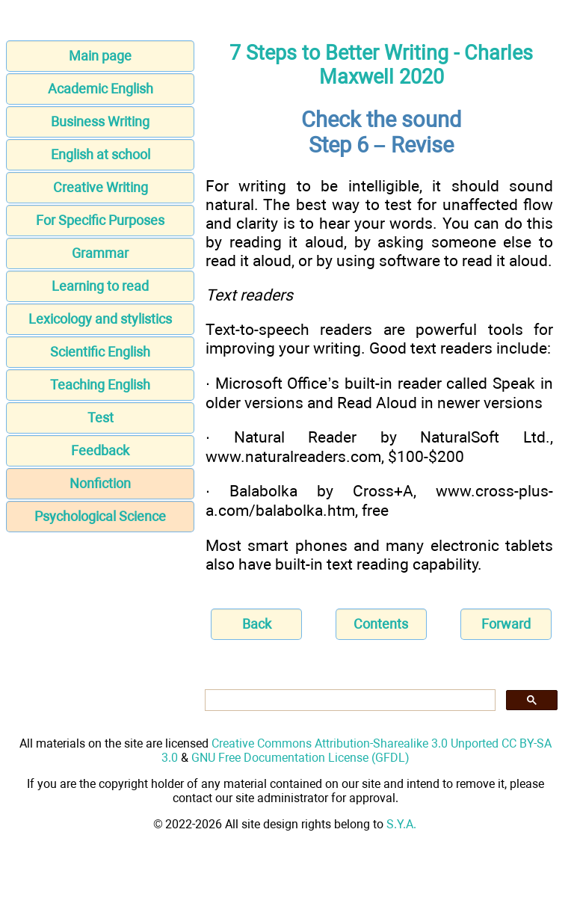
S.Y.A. (401, 824)
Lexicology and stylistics (100, 319)
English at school (101, 154)
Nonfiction (100, 483)
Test (101, 418)
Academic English (101, 89)
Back (257, 624)
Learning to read (100, 286)
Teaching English (100, 385)
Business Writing (100, 121)
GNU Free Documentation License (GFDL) (300, 758)
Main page (100, 56)
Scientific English (100, 352)
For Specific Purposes (100, 220)
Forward (506, 624)
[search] (349, 700)
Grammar (100, 253)
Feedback (100, 450)
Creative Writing (101, 187)
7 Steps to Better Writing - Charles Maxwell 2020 (381, 65)
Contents (381, 624)
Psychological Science (100, 516)
